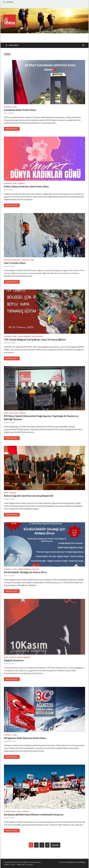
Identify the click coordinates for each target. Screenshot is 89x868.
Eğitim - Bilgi (8, 413)
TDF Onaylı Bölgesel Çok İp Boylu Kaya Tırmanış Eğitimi (35, 339)
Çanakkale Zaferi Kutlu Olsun (20, 110)
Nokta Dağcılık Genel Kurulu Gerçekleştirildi (29, 496)
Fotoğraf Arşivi (10, 811)
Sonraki (55, 845)
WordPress (72, 862)
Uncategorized (37, 336)
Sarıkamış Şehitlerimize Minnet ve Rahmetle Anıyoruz (34, 814)
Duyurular (8, 107)
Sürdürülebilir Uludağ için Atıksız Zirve (25, 572)
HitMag (82, 862)
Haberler (21, 183)
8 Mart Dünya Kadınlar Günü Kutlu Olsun (26, 186)
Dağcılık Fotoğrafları (12, 260)
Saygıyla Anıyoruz (14, 660)
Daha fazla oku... (11, 128)
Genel (15, 107)
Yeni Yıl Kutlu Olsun (15, 263)
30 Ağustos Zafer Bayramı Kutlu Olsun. (25, 738)
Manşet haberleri (25, 336)
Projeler (35, 569)
